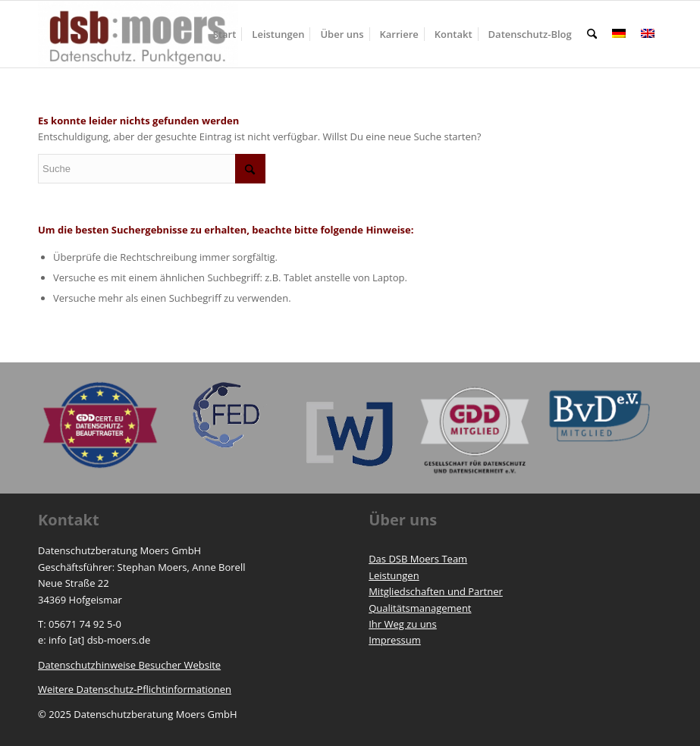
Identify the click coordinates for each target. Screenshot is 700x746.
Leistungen (394, 575)
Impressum (395, 640)
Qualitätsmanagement (420, 608)
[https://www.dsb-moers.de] (138, 34)
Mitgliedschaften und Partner (436, 591)
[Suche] (592, 34)
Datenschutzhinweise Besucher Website (129, 665)
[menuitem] (225, 34)
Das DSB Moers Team (418, 559)
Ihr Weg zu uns (403, 624)
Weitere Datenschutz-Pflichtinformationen (135, 689)
